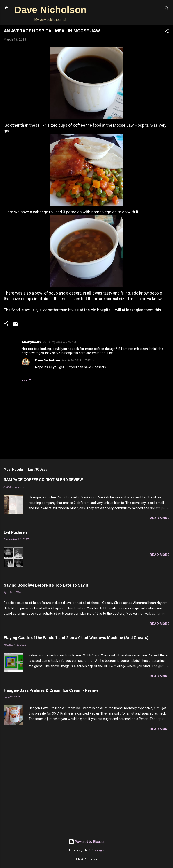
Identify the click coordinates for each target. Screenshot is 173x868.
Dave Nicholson (50, 10)
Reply (26, 380)
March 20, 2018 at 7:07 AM (59, 342)
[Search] (167, 9)
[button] (167, 32)
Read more (160, 518)
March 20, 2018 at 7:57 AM (78, 360)
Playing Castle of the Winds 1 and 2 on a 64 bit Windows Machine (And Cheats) (76, 638)
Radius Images (96, 850)
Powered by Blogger (87, 842)
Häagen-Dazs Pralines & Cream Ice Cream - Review (51, 690)
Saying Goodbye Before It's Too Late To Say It (46, 585)
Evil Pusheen (15, 532)
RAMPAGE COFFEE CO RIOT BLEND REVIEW (43, 480)
